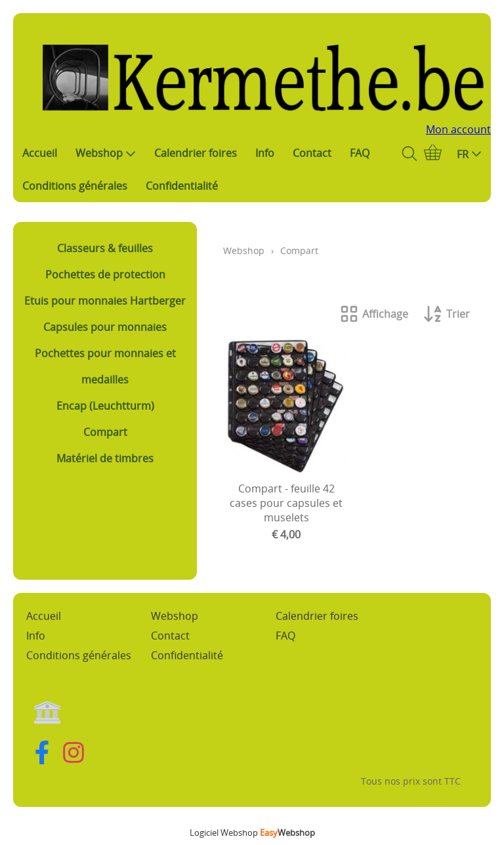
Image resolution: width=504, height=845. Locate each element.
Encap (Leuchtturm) (105, 406)
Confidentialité (182, 186)
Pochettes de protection (105, 274)
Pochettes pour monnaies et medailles (105, 366)
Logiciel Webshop (252, 833)
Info (265, 153)
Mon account (458, 129)
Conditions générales (75, 186)
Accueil (40, 153)
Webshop (106, 153)
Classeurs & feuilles (105, 248)
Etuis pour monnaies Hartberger (105, 301)
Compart (105, 432)
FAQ (360, 153)
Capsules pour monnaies (105, 327)
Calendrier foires (196, 153)
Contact (312, 153)
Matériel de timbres (105, 458)
